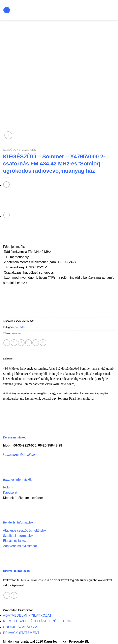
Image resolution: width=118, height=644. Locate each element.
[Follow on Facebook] (7, 595)
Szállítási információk (18, 536)
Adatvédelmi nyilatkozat (20, 546)
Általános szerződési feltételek (25, 530)
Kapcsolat (10, 493)
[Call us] (14, 595)
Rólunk (8, 487)
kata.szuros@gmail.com (20, 455)
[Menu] (7, 10)
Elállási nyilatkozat (16, 541)
